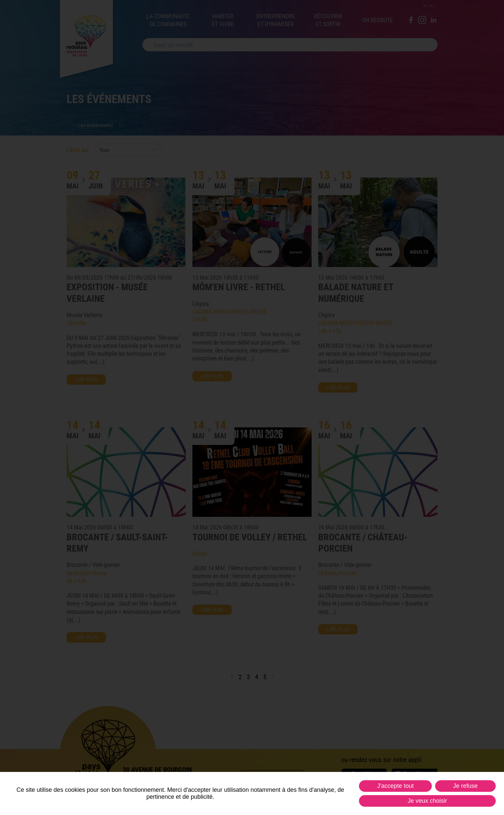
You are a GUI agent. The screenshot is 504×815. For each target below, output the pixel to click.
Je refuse (465, 786)
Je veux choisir (427, 801)
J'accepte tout (396, 786)
